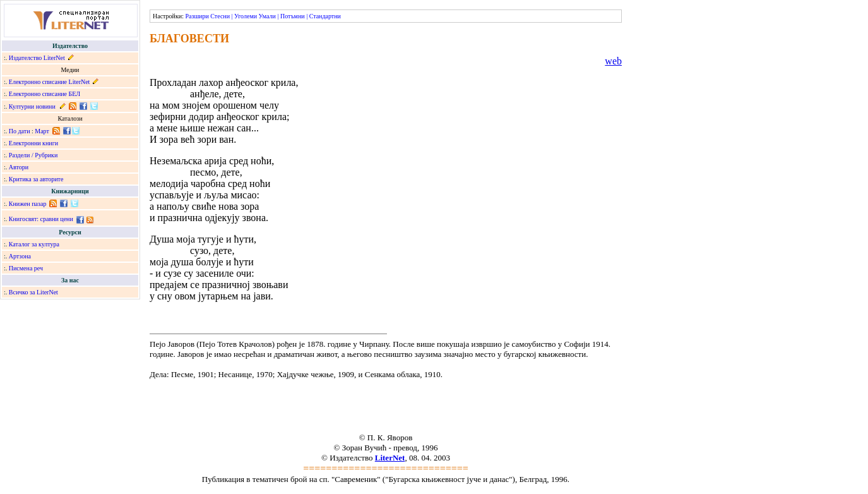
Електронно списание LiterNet (50, 82)
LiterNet (390, 458)
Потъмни (293, 16)
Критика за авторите (36, 179)
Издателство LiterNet (37, 58)
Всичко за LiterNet (33, 292)
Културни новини (32, 106)
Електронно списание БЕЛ (45, 94)
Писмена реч (26, 268)
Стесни (220, 16)
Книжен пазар (28, 204)
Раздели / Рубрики (33, 155)
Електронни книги (33, 143)
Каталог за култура (34, 244)
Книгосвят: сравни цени (41, 219)
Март (42, 131)
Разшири (197, 16)
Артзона (20, 256)
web (613, 61)
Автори (19, 167)
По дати (20, 131)
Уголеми (246, 16)
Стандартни (325, 16)
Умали (267, 16)
